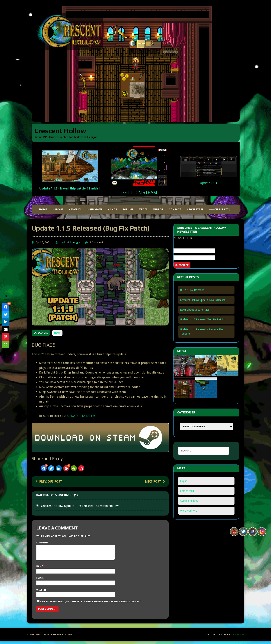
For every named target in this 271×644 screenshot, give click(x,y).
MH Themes (237, 637)
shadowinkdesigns (70, 242)
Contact (175, 209)
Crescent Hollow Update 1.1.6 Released (203, 300)
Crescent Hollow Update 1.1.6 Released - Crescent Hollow (80, 506)
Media (143, 209)
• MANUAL (75, 209)
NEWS (57, 333)
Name (40, 569)
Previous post (49, 482)
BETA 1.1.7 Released (192, 290)
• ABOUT (58, 209)
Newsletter (195, 209)
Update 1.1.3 (208, 183)
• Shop (113, 209)
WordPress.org (189, 511)
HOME (43, 209)
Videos (158, 209)
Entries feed (187, 491)
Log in (184, 481)
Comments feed (189, 501)
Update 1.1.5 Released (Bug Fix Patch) (202, 319)
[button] (134, 199)
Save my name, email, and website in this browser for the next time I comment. (91, 604)
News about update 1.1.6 (195, 310)
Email (40, 581)
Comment (42, 543)
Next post (155, 482)
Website (41, 593)
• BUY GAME (95, 209)
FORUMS (128, 209)
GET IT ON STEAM (139, 192)
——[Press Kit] (219, 209)
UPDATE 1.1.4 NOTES (81, 416)
